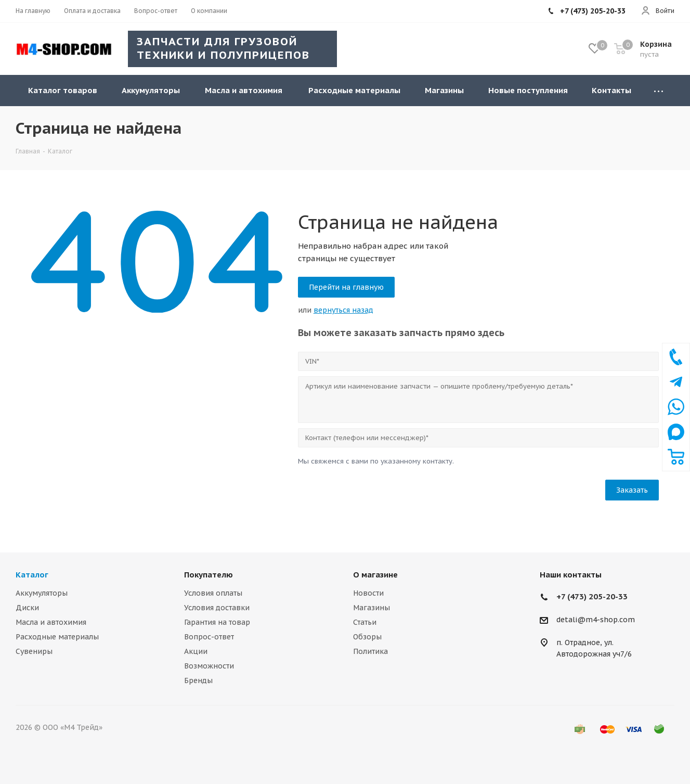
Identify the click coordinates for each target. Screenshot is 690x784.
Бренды (198, 680)
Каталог (32, 575)
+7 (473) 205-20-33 (592, 596)
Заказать (632, 490)
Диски (27, 608)
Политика (370, 651)
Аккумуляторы (42, 593)
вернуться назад (343, 310)
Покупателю (209, 575)
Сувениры (34, 651)
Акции (196, 651)
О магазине (375, 575)
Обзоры (367, 637)
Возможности (209, 666)
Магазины (372, 608)
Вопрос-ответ (209, 637)
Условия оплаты (213, 593)
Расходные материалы (57, 637)
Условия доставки (217, 608)
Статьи (365, 622)
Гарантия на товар (217, 622)
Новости (368, 593)
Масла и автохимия (51, 622)
